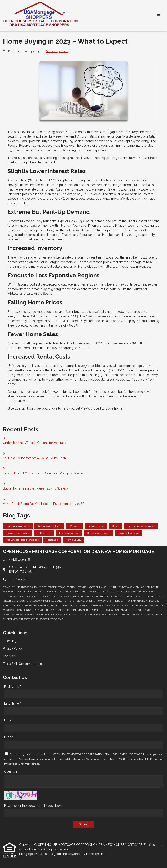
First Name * (13, 687)
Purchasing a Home (57, 51)
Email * (9, 720)
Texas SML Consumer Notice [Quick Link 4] (23, 664)
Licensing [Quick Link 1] (10, 641)
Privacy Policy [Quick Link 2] (13, 648)
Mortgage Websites (33, 854)
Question (10, 771)
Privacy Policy (12, 764)
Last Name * (13, 703)
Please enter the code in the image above (33, 806)
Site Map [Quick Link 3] (9, 656)
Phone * (10, 737)
